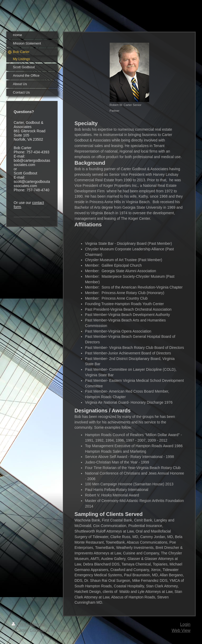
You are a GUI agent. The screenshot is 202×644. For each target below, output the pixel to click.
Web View (181, 630)
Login (185, 624)
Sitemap (37, 624)
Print (19, 624)
